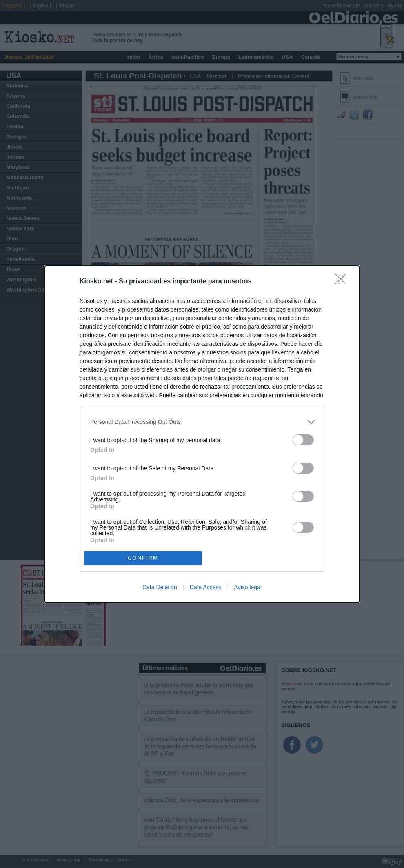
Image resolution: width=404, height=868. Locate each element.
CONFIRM (143, 558)
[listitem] (202, 422)
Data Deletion (160, 587)
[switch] (303, 440)
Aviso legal (248, 587)
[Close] (343, 282)
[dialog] (202, 434)
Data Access (206, 587)
